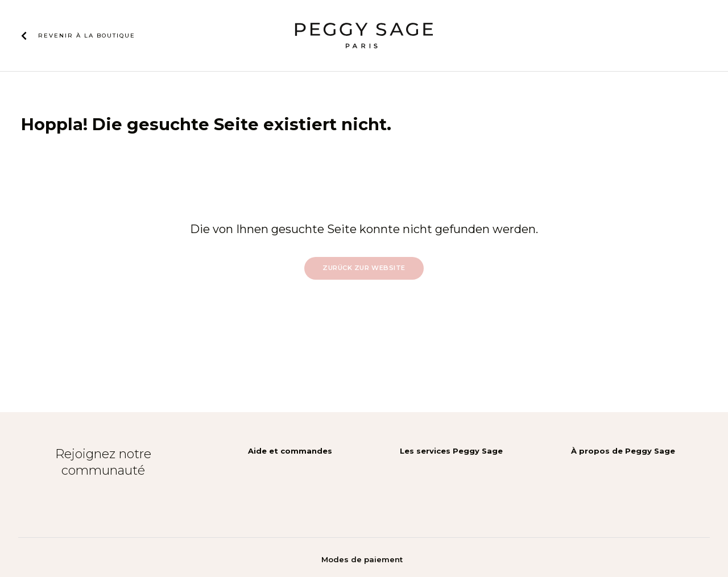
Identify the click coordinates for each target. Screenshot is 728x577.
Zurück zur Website (364, 268)
